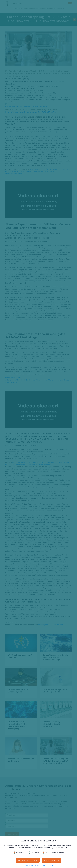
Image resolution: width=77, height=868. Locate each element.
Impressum (28, 865)
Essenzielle (19, 852)
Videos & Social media (53, 852)
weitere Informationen (44, 865)
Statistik (34, 852)
